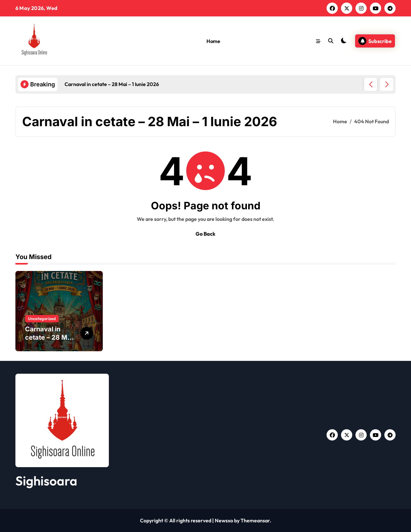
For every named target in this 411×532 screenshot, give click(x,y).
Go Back (205, 234)
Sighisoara (46, 481)
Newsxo (224, 520)
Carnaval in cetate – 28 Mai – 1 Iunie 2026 (49, 337)
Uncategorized (42, 318)
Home (213, 41)
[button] (387, 84)
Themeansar (255, 520)
